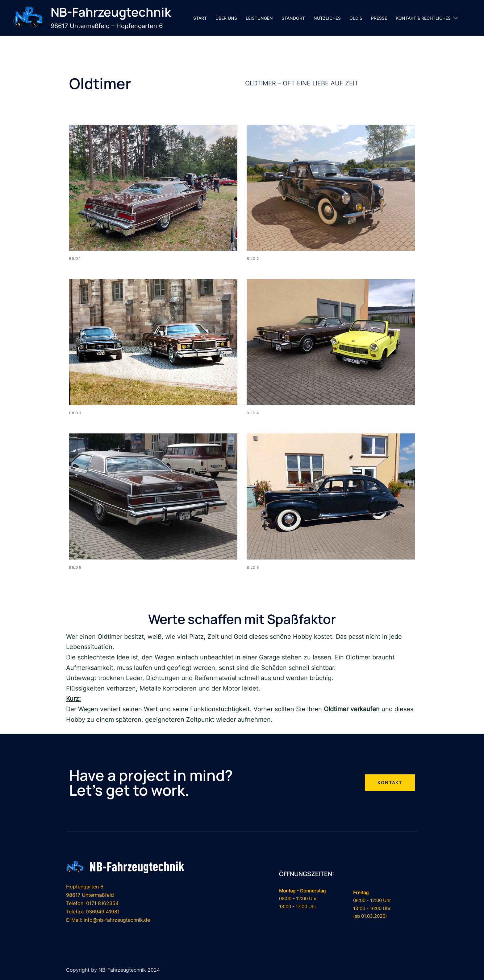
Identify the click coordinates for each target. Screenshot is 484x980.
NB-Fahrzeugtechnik (111, 12)
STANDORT (293, 18)
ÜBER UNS (226, 18)
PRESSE (379, 18)
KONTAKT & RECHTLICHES (423, 18)
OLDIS (356, 18)
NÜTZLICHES (327, 18)
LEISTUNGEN (259, 18)
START (200, 18)
